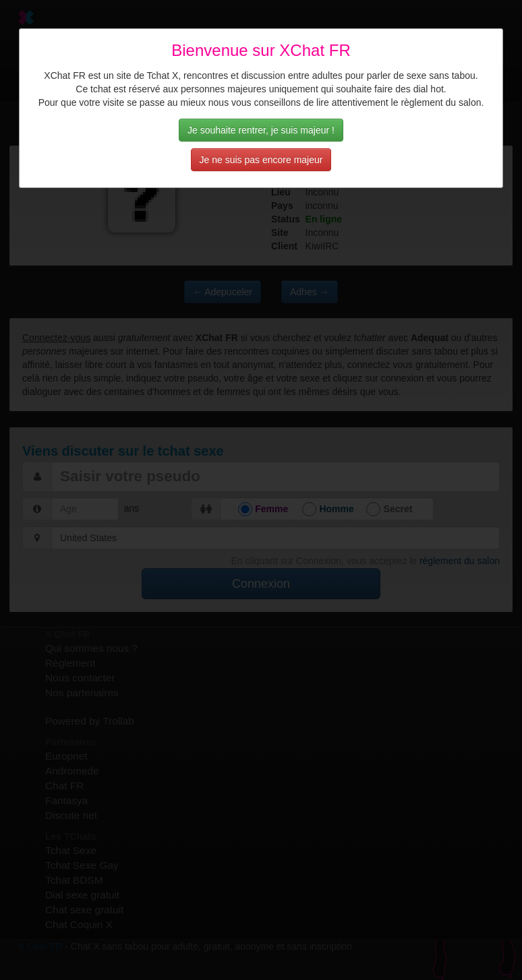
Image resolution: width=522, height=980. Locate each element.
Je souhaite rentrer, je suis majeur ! (261, 130)
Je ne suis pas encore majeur (261, 160)
